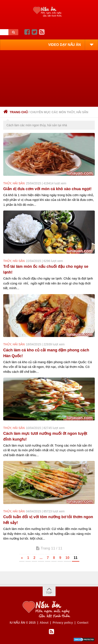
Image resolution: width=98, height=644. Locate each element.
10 (67, 558)
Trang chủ (16, 112)
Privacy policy (63, 623)
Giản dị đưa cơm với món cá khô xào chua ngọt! (47, 189)
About (44, 623)
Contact (83, 623)
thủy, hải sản (14, 183)
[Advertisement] (49, 78)
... (41, 558)
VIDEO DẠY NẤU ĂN (65, 45)
